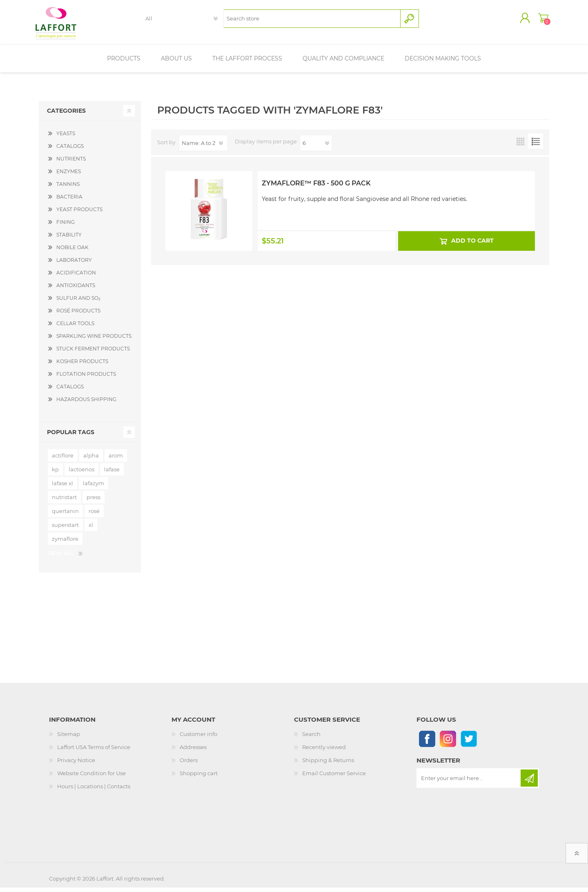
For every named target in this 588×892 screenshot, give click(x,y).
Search (311, 738)
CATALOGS (70, 151)
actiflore (63, 460)
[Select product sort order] (203, 147)
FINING (66, 226)
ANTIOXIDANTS (76, 290)
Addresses (193, 752)
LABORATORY (74, 264)
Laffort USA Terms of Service (94, 752)
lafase (112, 474)
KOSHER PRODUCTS (82, 366)
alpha (91, 460)
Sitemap (69, 738)
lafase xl (62, 488)
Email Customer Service (334, 778)
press (94, 502)
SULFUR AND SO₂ (78, 302)
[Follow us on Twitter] (469, 743)
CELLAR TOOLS (75, 328)
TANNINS (68, 188)
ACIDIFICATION (76, 277)
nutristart (64, 502)
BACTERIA (69, 201)
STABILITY (69, 239)
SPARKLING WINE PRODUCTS (94, 340)
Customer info (198, 738)
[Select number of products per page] (316, 147)
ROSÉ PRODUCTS (78, 315)
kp (55, 474)
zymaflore (65, 543)
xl (91, 529)
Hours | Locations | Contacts (94, 791)
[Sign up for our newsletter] (469, 783)
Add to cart (472, 245)
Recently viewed (324, 752)
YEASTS (66, 138)
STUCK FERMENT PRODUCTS (93, 353)
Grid (520, 146)
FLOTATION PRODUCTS (86, 378)
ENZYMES (69, 176)
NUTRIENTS (71, 163)
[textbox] (312, 21)
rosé (94, 515)
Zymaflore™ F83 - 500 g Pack (316, 188)
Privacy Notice (76, 765)
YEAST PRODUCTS (79, 214)
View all (61, 557)
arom (116, 460)
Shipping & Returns (328, 765)
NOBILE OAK (72, 252)
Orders (189, 765)
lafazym (94, 488)
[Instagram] (448, 743)
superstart (65, 529)
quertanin (65, 515)
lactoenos (81, 474)
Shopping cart (540, 20)
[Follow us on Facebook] (427, 743)
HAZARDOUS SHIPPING (86, 404)
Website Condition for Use (91, 778)
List (536, 146)
